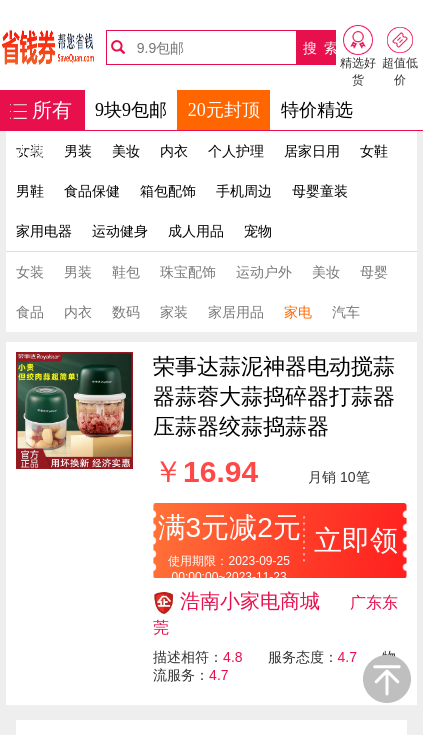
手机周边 (244, 191)
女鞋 (374, 151)
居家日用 (312, 151)
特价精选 (317, 110)
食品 (30, 312)
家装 (174, 312)
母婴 (374, 272)
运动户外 (264, 272)
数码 (126, 312)
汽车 (346, 312)
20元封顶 (224, 110)
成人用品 (196, 231)
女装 (30, 272)
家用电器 (44, 231)
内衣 (174, 151)
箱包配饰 (168, 191)
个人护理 (236, 151)
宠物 (258, 231)
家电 (298, 312)
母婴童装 (320, 191)
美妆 (126, 151)
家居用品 (236, 312)
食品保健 (92, 191)
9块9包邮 (131, 110)
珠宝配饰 (188, 272)
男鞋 (30, 191)
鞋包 (126, 272)
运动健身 (120, 231)
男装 (78, 151)
